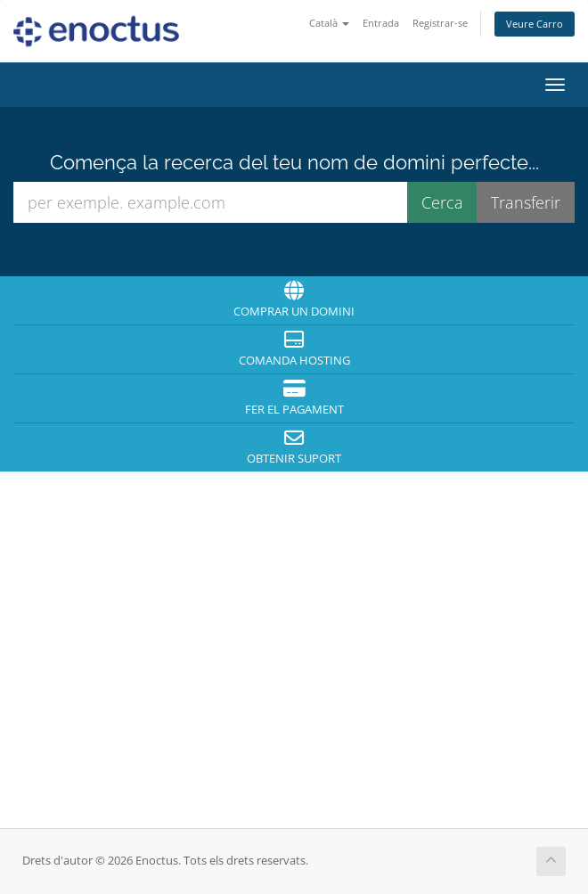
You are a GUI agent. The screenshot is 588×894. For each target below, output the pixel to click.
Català (329, 23)
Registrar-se (440, 23)
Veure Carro (535, 24)
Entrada (381, 23)
